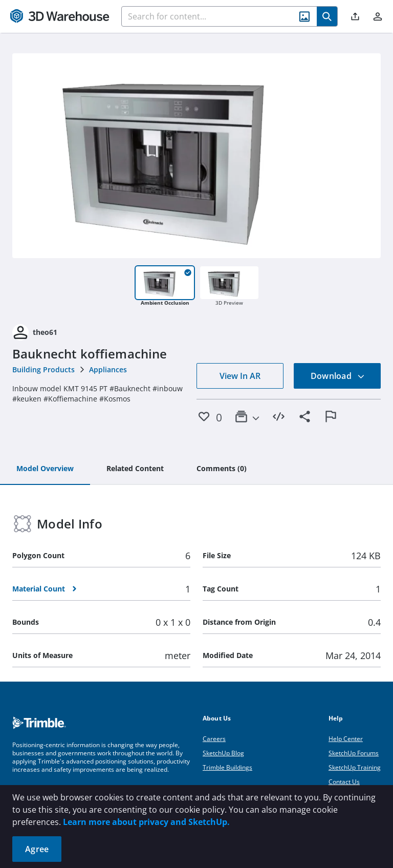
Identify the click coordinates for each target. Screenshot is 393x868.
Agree (37, 849)
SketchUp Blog (223, 753)
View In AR (240, 376)
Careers (214, 739)
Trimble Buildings (227, 767)
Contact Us (344, 782)
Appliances (108, 369)
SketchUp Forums (354, 753)
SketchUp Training (355, 767)
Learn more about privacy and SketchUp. (146, 822)
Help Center (346, 739)
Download (338, 376)
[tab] (45, 469)
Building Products (43, 369)
